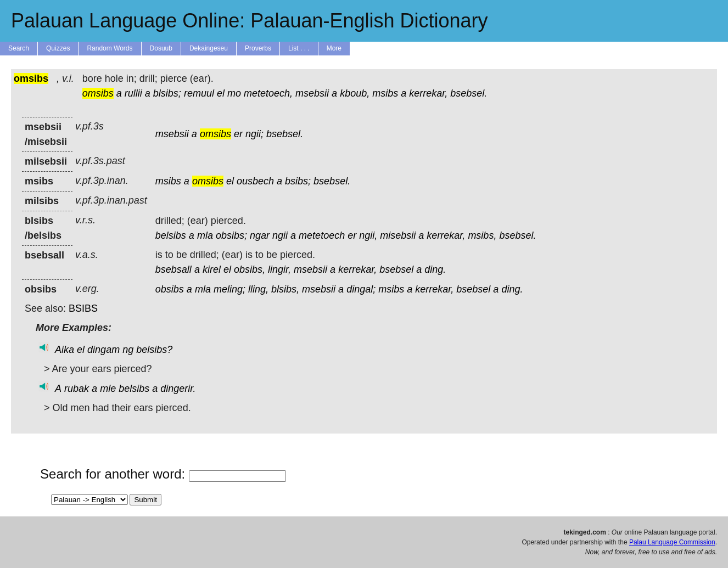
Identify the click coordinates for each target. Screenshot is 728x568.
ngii (280, 235)
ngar (260, 235)
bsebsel (396, 269)
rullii (133, 93)
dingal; (361, 289)
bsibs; (298, 181)
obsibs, (250, 269)
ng (128, 350)
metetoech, (268, 93)
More (334, 48)
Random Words (110, 48)
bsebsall (173, 269)
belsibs (171, 235)
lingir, (279, 269)
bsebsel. (469, 93)
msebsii (312, 93)
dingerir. (178, 389)
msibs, (482, 235)
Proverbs (258, 48)
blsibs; (167, 93)
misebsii (398, 235)
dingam (103, 350)
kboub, (355, 93)
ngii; (254, 134)
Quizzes (58, 48)
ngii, (368, 235)
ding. (435, 269)
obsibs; (231, 235)
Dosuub (161, 48)
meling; (229, 289)
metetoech (322, 235)
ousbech (255, 181)
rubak (77, 389)
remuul (199, 93)
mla (205, 235)
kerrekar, (428, 93)
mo (234, 93)
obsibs (170, 289)
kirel (212, 269)
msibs (385, 93)
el (221, 93)
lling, (258, 289)
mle (108, 389)
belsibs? (154, 350)
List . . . (299, 48)
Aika (65, 350)
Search (19, 48)
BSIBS (83, 308)
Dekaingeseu (209, 48)
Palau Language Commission (672, 542)
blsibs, (285, 289)
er (238, 134)
